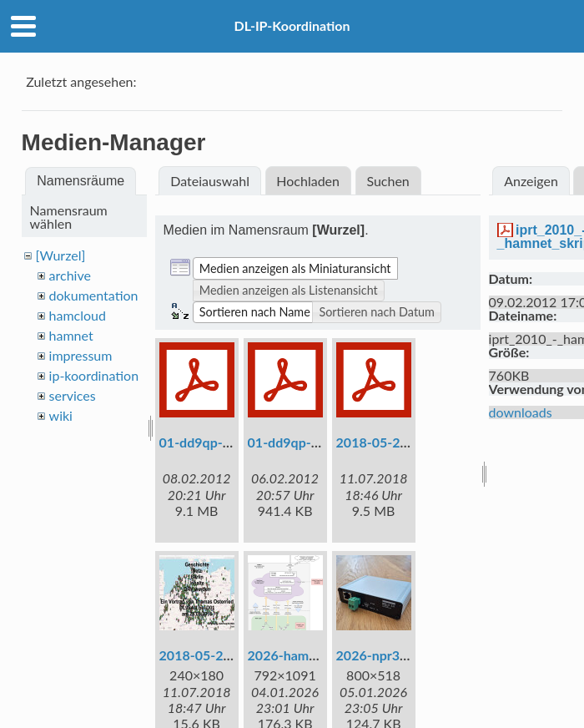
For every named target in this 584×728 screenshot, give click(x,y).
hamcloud (78, 315)
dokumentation (94, 295)
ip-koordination (94, 375)
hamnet (71, 335)
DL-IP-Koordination (292, 25)
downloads (521, 412)
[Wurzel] (61, 255)
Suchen (388, 181)
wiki (61, 415)
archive (70, 275)
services (73, 395)
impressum (81, 355)
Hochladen (308, 181)
